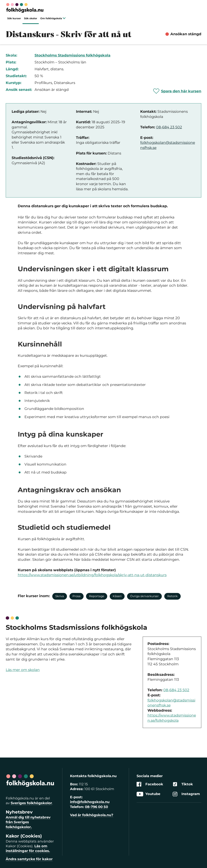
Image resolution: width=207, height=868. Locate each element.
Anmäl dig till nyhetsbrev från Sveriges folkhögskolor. (28, 822)
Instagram (186, 794)
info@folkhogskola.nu (90, 802)
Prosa (77, 596)
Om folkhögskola (53, 18)
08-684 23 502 (169, 127)
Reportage (97, 596)
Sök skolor (31, 18)
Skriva (60, 596)
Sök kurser (14, 18)
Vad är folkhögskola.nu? (92, 815)
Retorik (172, 596)
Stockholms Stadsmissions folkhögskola (72, 55)
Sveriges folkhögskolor (31, 803)
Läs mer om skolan (23, 670)
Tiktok (183, 784)
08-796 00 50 (96, 807)
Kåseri (117, 596)
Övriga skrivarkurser (144, 596)
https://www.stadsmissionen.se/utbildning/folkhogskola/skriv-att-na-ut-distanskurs (92, 575)
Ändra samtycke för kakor (29, 859)
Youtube (148, 794)
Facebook (150, 784)
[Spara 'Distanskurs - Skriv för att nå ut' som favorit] (177, 91)
